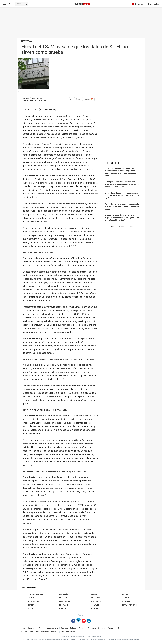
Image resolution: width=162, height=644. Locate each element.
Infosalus (95, 609)
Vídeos (31, 609)
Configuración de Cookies (29, 632)
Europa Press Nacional (33, 98)
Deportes (32, 605)
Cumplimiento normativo (49, 628)
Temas (121, 628)
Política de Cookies (78, 628)
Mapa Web (111, 628)
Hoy (112, 227)
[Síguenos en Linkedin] (89, 621)
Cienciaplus (65, 601)
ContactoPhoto (129, 605)
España (31, 598)
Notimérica (127, 601)
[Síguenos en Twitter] (78, 621)
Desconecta (96, 601)
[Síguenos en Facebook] (73, 621)
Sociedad (63, 598)
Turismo (126, 598)
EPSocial (63, 609)
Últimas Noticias (36, 594)
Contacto (22, 628)
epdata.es (95, 605)
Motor (125, 594)
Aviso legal (32, 628)
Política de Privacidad (96, 628)
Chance (94, 594)
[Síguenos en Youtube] (84, 621)
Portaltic (64, 605)
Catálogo (64, 628)
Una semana (121, 227)
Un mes (132, 227)
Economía (64, 594)
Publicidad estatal (68, 632)
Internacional (34, 601)
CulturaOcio (96, 598)
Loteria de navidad (48, 632)
